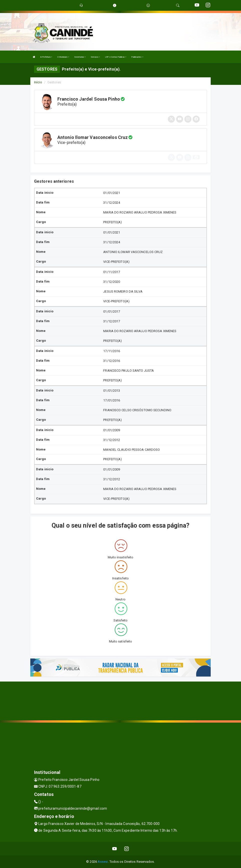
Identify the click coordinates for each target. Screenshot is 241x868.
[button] (196, 157)
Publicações (137, 57)
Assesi (103, 862)
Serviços (95, 57)
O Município (63, 57)
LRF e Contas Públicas (116, 57)
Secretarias (80, 57)
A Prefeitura (46, 57)
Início (38, 82)
